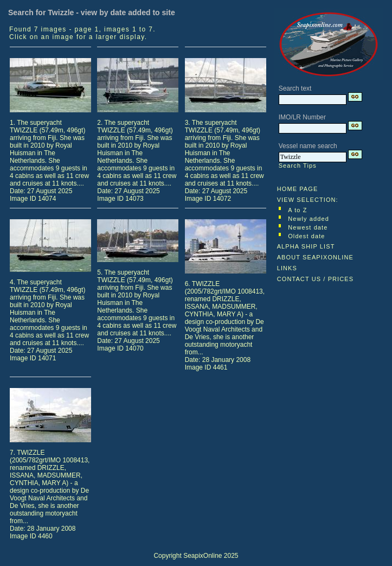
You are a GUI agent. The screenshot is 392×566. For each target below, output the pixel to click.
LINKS (287, 268)
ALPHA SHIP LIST (306, 246)
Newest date (308, 227)
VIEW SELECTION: (308, 200)
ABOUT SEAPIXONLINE (315, 257)
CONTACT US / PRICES (316, 279)
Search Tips (298, 166)
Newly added (309, 219)
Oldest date (306, 236)
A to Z (297, 210)
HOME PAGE (298, 189)
